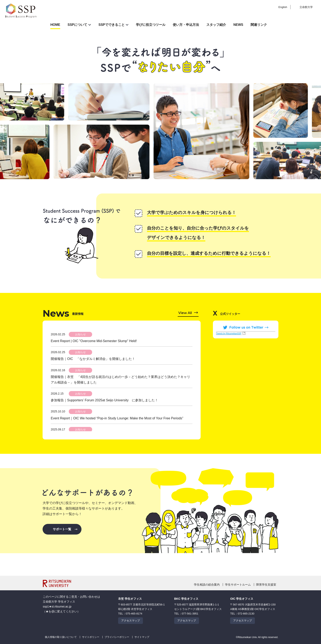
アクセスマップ (131, 621)
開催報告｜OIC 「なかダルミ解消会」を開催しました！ (93, 359)
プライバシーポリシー (117, 637)
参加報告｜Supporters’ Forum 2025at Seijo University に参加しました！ (104, 400)
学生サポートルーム (238, 585)
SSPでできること (112, 25)
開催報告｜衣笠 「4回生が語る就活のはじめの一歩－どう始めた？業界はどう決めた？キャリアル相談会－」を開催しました (120, 380)
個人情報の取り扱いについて (61, 637)
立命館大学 (306, 7)
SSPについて (77, 25)
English (283, 7)
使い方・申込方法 (186, 25)
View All (185, 313)
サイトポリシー (91, 637)
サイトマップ (142, 637)
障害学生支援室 (266, 585)
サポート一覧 (62, 529)
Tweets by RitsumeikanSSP (229, 334)
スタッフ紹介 (216, 25)
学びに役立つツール (151, 25)
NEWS (238, 25)
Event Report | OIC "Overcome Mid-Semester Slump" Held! (94, 341)
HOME (55, 25)
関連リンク (259, 25)
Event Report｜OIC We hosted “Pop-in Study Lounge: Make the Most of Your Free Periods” (117, 418)
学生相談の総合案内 (207, 585)
